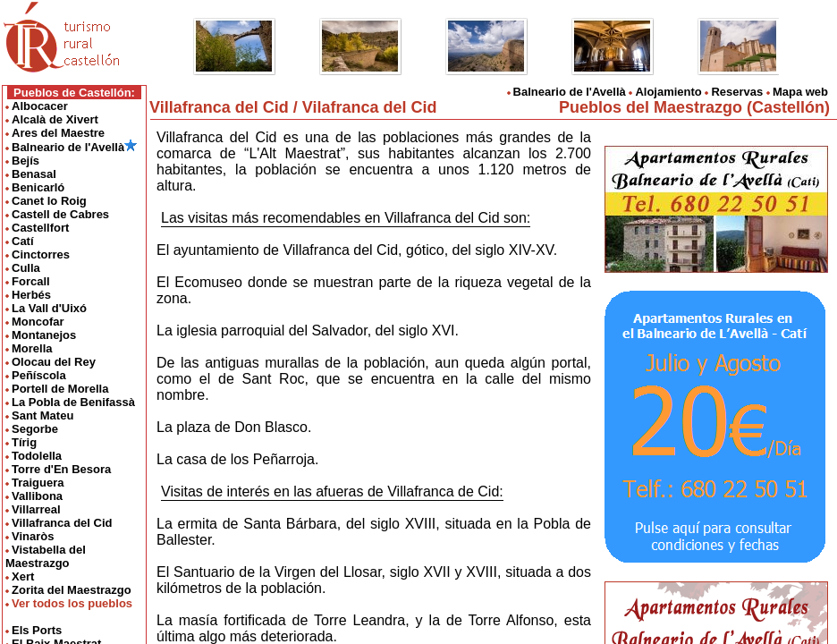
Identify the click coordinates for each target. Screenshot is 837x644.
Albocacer (40, 106)
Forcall (31, 281)
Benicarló (38, 187)
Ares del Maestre (58, 133)
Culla (26, 268)
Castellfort (40, 228)
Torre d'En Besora (61, 469)
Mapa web (800, 92)
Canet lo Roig (49, 201)
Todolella (37, 456)
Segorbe (35, 429)
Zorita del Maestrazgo (72, 590)
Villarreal (36, 509)
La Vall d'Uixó (49, 308)
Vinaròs (33, 536)
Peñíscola (39, 375)
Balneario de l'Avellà (74, 147)
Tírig (24, 442)
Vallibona (37, 496)
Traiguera (38, 483)
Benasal (34, 174)
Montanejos (44, 335)
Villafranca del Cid (62, 523)
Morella (32, 348)
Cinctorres (41, 254)
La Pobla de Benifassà (73, 402)
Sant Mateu (42, 415)
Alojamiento (668, 92)
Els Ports (37, 630)
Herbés (31, 295)
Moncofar (38, 322)
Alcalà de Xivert (55, 119)
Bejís (25, 161)
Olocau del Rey (54, 362)
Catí (23, 241)
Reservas (737, 92)
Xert (23, 576)
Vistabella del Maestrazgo (46, 556)
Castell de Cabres (60, 214)
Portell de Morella (60, 389)
